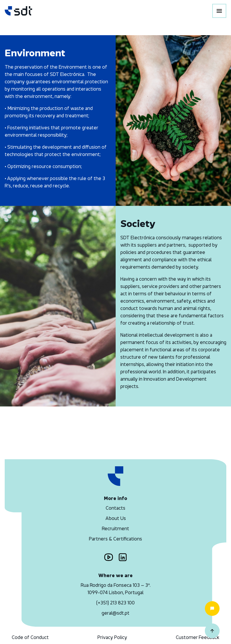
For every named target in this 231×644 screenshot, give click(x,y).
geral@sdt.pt (115, 613)
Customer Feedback (198, 637)
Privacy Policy (112, 637)
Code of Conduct (30, 637)
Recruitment (115, 528)
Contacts (115, 508)
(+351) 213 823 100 (115, 603)
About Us (116, 518)
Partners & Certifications (115, 539)
